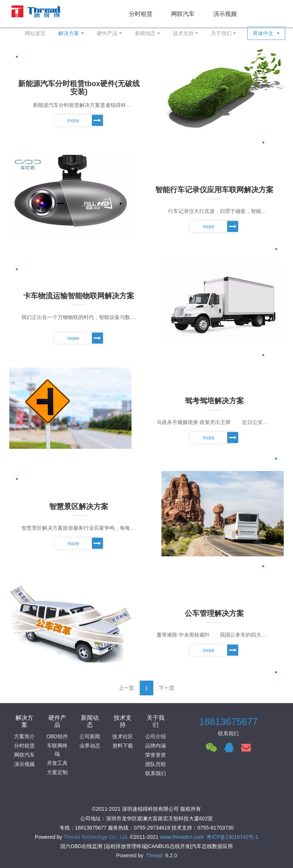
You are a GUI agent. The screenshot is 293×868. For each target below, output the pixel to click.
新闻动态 (145, 33)
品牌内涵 (156, 746)
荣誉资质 (156, 755)
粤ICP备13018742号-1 (232, 837)
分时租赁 (24, 746)
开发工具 (57, 763)
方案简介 (24, 736)
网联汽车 (24, 755)
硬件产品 (107, 33)
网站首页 (35, 33)
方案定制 (57, 772)
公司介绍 (156, 736)
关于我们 (221, 33)
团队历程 (156, 764)
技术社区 (123, 736)
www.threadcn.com (182, 837)
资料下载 (123, 746)
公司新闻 (90, 736)
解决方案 (69, 33)
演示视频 (24, 764)
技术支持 (183, 33)
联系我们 (156, 773)
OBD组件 (57, 736)
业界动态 (90, 746)
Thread (154, 855)
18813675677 (229, 722)
